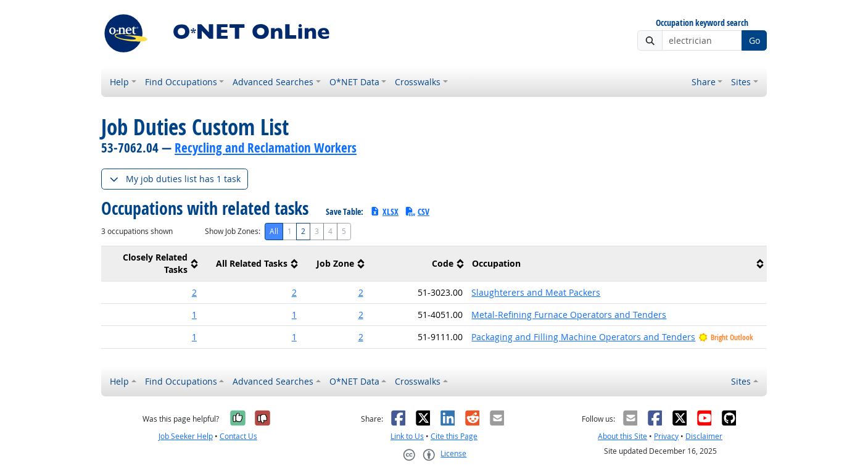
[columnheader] (151, 264)
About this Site (622, 436)
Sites (741, 82)
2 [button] (194, 292)
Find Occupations (181, 82)
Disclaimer (704, 436)
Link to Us (407, 436)
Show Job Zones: (233, 231)
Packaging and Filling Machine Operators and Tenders (583, 337)
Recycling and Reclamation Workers (266, 148)
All (274, 231)
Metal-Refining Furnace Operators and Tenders (569, 315)
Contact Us (238, 436)
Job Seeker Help (186, 436)
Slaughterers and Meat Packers (536, 292)
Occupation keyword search (702, 23)
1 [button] (194, 315)
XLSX (384, 211)
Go (754, 40)
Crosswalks (418, 82)
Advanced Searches (273, 82)
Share (704, 82)
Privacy (666, 436)
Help (119, 82)
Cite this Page (454, 436)
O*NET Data (354, 82)
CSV (417, 211)
